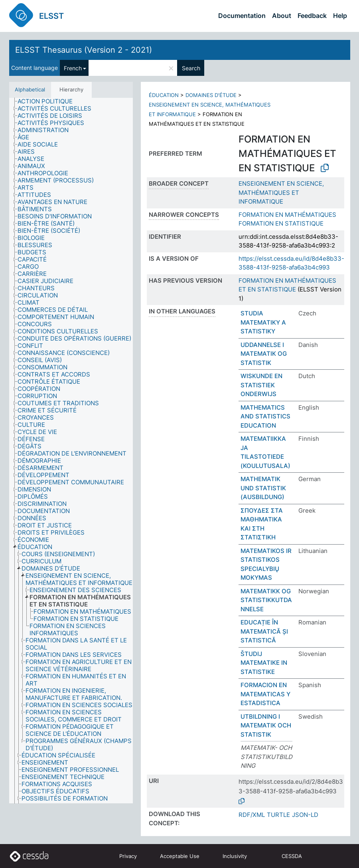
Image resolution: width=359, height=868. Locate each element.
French (73, 68)
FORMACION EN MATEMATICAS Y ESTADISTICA (265, 694)
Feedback (312, 16)
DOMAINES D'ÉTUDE (211, 95)
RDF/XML (252, 815)
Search (191, 68)
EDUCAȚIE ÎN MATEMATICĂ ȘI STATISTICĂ (264, 631)
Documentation (242, 16)
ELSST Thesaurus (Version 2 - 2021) (84, 50)
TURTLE (278, 815)
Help (340, 16)
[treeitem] (48, 101)
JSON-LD (305, 815)
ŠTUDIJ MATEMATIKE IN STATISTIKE (264, 663)
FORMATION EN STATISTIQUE (281, 223)
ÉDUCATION (164, 95)
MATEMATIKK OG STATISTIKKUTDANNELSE (266, 600)
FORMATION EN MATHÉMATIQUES (287, 215)
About (282, 16)
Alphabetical (30, 89)
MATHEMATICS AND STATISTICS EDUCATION (265, 416)
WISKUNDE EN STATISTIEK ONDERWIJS (261, 385)
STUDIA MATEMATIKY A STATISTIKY (263, 322)
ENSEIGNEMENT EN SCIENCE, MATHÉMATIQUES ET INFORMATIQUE (281, 192)
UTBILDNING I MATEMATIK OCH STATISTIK (266, 725)
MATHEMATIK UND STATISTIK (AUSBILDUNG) (263, 488)
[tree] (71, 451)
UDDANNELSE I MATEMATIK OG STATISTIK (264, 354)
